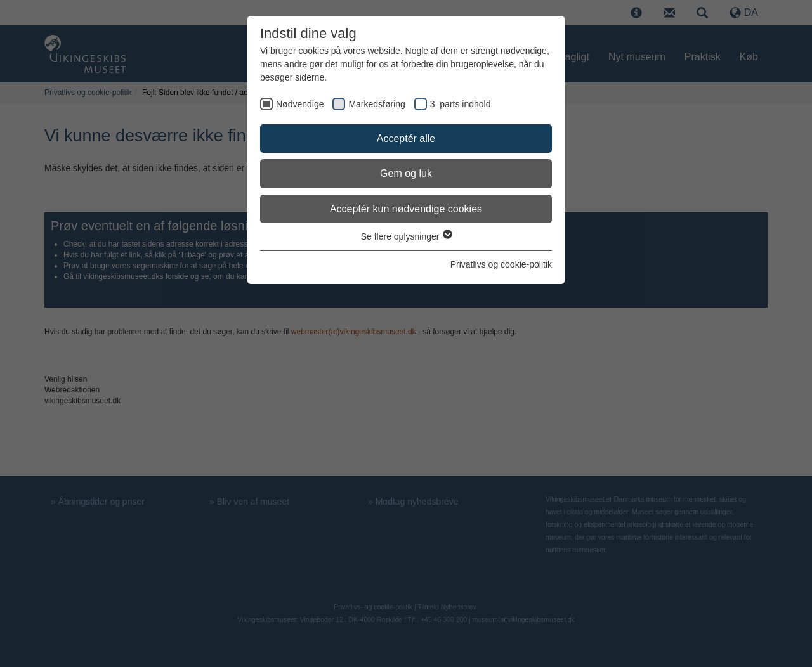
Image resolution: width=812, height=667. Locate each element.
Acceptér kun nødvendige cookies (406, 209)
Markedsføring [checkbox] (377, 104)
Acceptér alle (406, 139)
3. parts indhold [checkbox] (461, 104)
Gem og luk (406, 173)
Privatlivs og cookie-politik (501, 264)
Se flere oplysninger (406, 236)
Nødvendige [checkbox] (300, 104)
